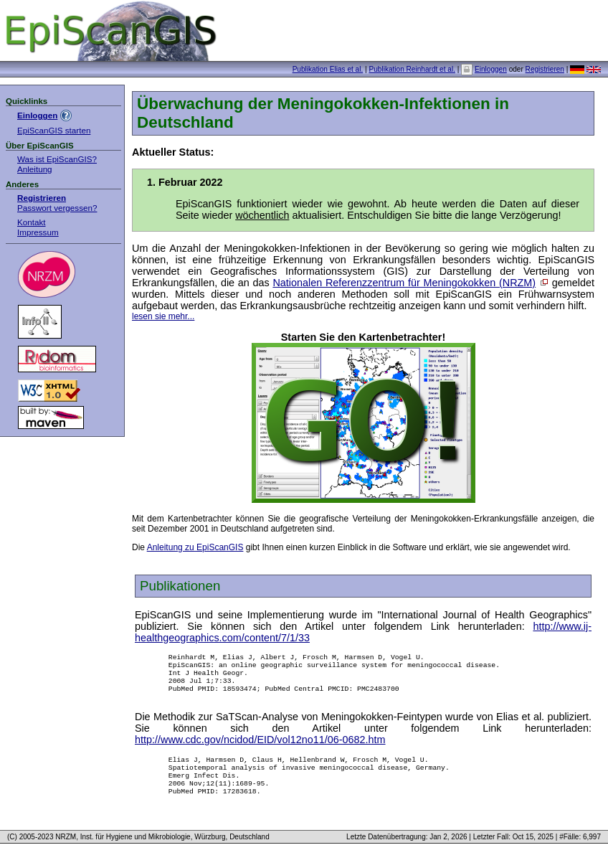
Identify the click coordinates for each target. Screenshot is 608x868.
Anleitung (35, 169)
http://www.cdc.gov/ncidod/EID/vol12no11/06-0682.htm (260, 748)
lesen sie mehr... (163, 316)
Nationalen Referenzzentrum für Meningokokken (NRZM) (404, 283)
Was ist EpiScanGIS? (57, 159)
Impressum (38, 232)
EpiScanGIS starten (54, 130)
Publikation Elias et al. (328, 69)
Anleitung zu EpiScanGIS (195, 547)
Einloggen (491, 69)
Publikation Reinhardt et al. (412, 69)
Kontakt (32, 222)
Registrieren (545, 69)
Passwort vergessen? (57, 208)
